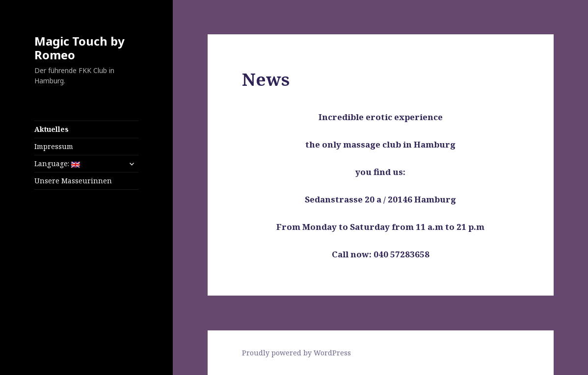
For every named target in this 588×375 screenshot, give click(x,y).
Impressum (54, 146)
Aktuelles (52, 129)
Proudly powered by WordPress (296, 353)
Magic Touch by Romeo (80, 48)
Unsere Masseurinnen (73, 181)
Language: (57, 163)
